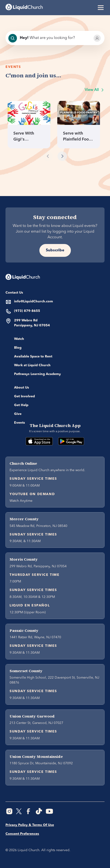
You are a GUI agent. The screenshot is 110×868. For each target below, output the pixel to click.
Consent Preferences (22, 834)
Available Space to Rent (33, 357)
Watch (19, 339)
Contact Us (14, 293)
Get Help (21, 405)
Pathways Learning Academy (37, 374)
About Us (22, 388)
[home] (24, 8)
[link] (29, 125)
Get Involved (24, 396)
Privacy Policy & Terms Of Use (30, 825)
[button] (100, 8)
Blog (18, 348)
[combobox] (55, 38)
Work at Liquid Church (32, 365)
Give (18, 414)
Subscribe (55, 250)
